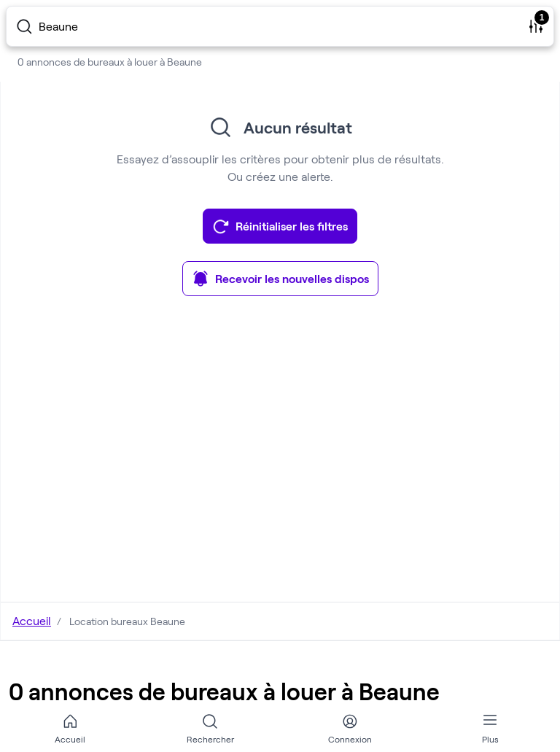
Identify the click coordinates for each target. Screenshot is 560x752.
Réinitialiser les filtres (280, 226)
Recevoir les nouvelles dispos (280, 279)
